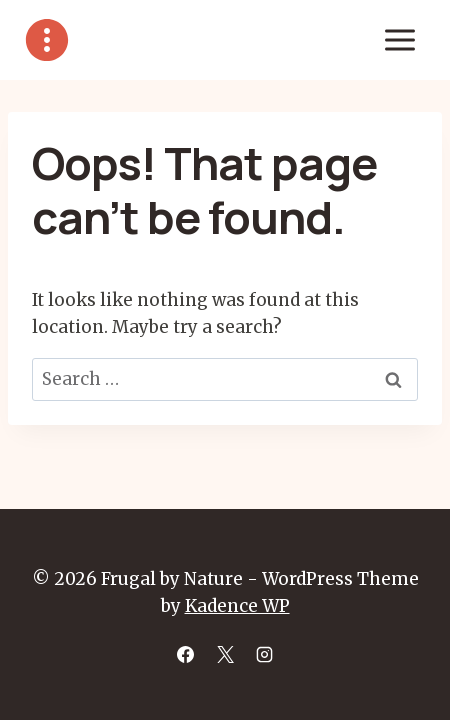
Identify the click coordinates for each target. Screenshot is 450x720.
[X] (225, 654)
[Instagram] (264, 654)
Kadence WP (237, 606)
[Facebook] (186, 654)
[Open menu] (399, 39)
